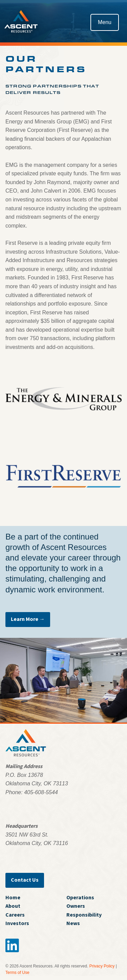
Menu (105, 22)
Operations (80, 897)
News (73, 923)
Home (13, 897)
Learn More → (28, 619)
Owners (76, 906)
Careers (15, 915)
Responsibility (84, 915)
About (13, 906)
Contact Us (25, 880)
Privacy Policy (102, 966)
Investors (17, 923)
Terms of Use (17, 973)
